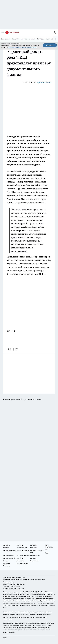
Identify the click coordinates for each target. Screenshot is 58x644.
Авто (48, 39)
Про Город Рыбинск (23, 556)
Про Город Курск (8, 556)
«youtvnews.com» (20, 577)
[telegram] (17, 349)
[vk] (10, 349)
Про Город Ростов (23, 564)
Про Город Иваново (23, 550)
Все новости (6, 39)
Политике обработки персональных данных (22, 47)
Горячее (15, 39)
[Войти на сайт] (54, 33)
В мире (32, 39)
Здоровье (40, 39)
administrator (44, 82)
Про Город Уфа (35, 556)
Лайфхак (24, 39)
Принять (50, 45)
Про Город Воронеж (9, 550)
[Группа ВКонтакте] (47, 553)
